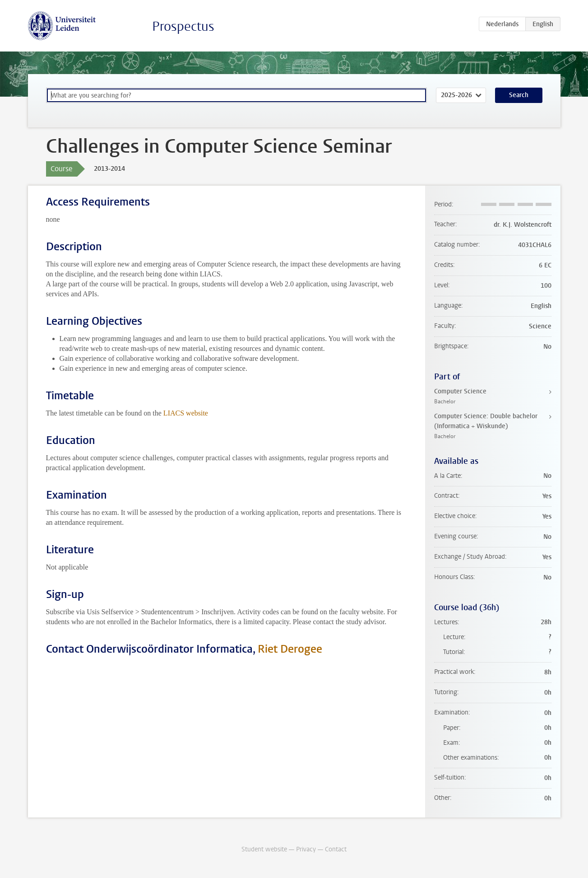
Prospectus (183, 26)
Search (519, 95)
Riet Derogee (290, 649)
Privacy (306, 849)
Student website (264, 849)
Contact (336, 849)
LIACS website (186, 413)
